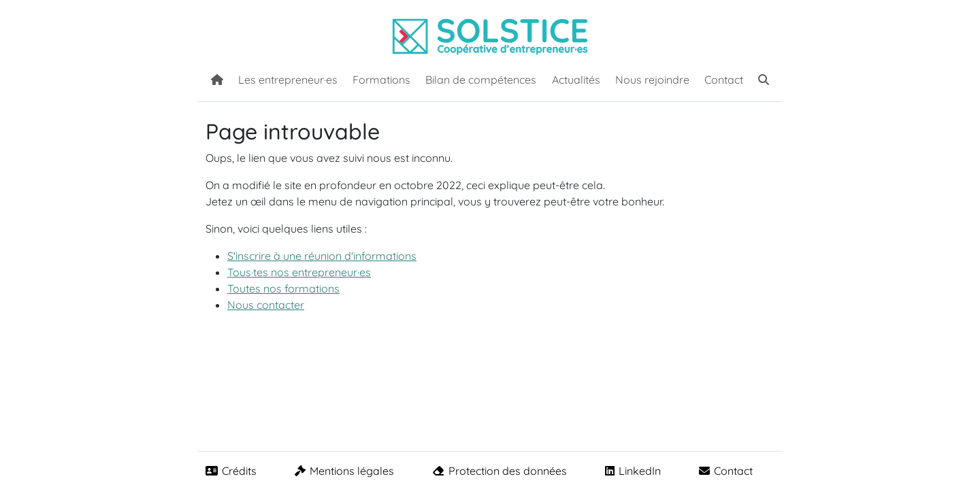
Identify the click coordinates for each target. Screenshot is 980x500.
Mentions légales (344, 471)
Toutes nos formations (283, 288)
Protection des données (500, 471)
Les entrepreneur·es (288, 80)
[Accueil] (217, 78)
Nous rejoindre (652, 80)
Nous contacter (266, 305)
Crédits (231, 471)
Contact (724, 80)
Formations (381, 80)
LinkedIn (633, 471)
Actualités (576, 80)
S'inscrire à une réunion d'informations (322, 256)
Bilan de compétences (481, 80)
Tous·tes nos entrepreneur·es (299, 272)
